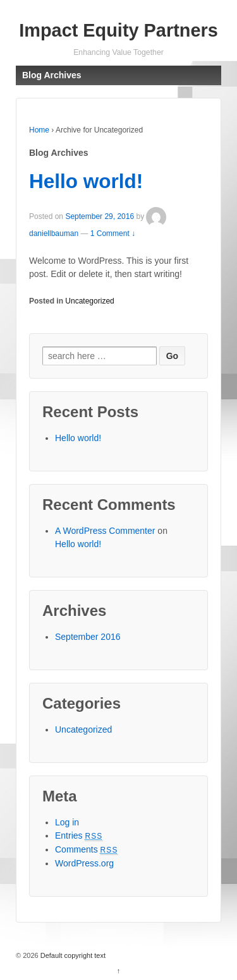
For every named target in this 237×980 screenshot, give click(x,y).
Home (39, 130)
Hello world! (86, 181)
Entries (79, 835)
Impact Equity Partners (118, 30)
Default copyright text (72, 955)
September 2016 (88, 637)
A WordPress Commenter (105, 531)
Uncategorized (89, 301)
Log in (67, 822)
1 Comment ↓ (113, 233)
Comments (87, 849)
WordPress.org (84, 863)
